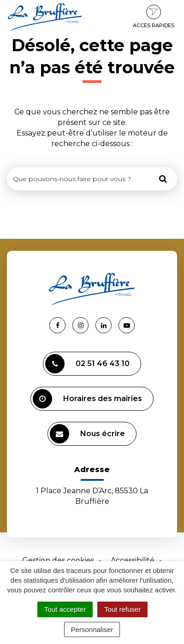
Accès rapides (154, 17)
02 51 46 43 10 (87, 364)
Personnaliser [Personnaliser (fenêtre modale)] (92, 629)
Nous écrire (87, 434)
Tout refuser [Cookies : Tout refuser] (122, 609)
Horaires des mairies (87, 399)
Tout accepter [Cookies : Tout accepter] (65, 609)
